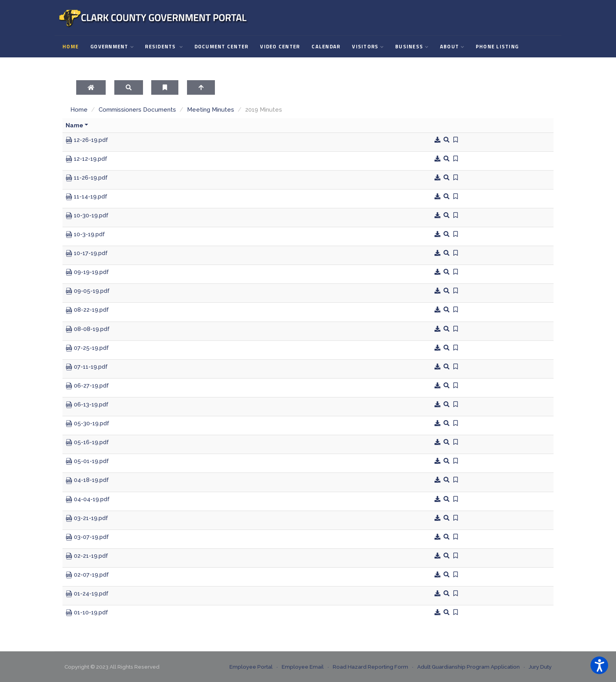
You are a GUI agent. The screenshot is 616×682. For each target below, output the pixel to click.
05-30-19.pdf (87, 424)
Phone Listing (497, 47)
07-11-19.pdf (87, 367)
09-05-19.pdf (88, 291)
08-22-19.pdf (87, 310)
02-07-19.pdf (87, 575)
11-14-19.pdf (86, 197)
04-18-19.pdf (87, 480)
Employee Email (303, 667)
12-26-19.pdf (87, 140)
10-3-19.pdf (85, 235)
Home (71, 47)
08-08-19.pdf (88, 329)
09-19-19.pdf (87, 272)
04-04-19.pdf (88, 500)
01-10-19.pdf (87, 613)
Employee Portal (251, 667)
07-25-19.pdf (87, 348)
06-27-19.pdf (87, 386)
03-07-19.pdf (87, 537)
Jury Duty (540, 667)
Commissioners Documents (137, 110)
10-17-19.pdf (87, 254)
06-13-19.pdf (87, 405)
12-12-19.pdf (86, 159)
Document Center (222, 47)
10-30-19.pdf (87, 216)
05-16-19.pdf (87, 443)
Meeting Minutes (211, 110)
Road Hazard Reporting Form (370, 667)
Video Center (280, 47)
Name (77, 125)
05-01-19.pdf (87, 461)
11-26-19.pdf (87, 178)
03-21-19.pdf (87, 518)
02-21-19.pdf (87, 556)
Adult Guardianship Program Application (468, 667)
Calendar (326, 47)
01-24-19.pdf (87, 594)
